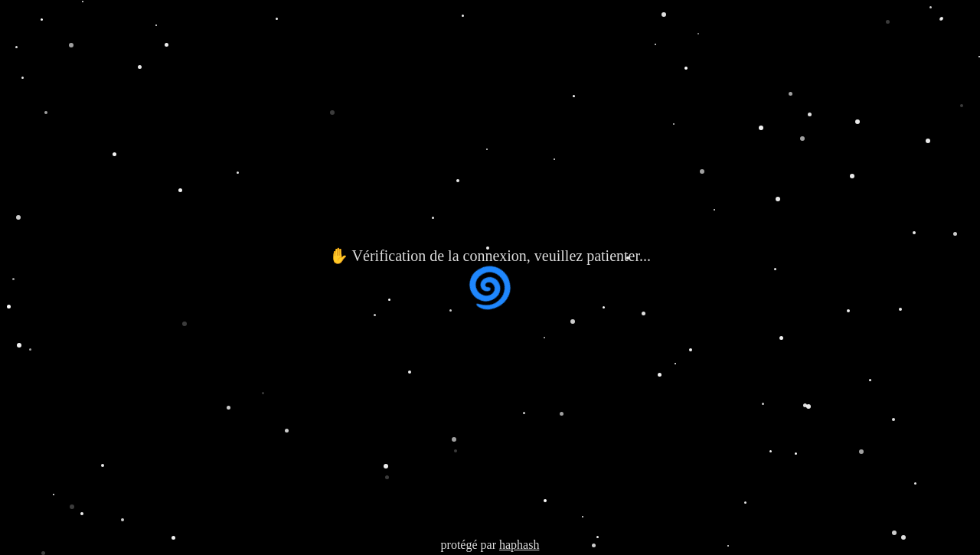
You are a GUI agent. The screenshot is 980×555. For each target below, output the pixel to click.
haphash (519, 545)
